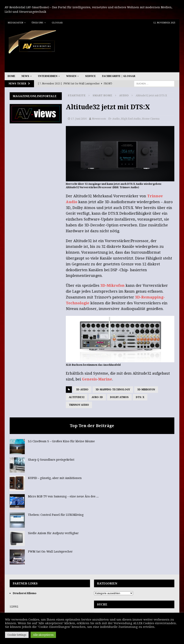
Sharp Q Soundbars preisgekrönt (51, 460)
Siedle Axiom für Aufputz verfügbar (53, 533)
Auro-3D (97, 397)
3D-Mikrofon (113, 285)
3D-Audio (82, 390)
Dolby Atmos (119, 397)
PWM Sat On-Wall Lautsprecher (50, 552)
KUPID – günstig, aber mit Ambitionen (55, 478)
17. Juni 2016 (79, 119)
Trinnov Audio (79, 405)
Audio (116, 119)
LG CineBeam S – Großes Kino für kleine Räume (61, 441)
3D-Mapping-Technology (113, 390)
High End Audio (131, 119)
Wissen (71, 76)
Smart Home (102, 95)
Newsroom (99, 119)
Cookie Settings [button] (17, 635)
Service (90, 76)
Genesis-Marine (97, 379)
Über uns (37, 23)
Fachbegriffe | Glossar (119, 76)
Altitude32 (77, 397)
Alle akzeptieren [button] (43, 635)
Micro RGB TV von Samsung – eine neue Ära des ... (63, 496)
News (25, 76)
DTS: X (140, 397)
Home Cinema (151, 119)
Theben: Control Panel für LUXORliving (56, 515)
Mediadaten (15, 23)
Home (11, 76)
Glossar (57, 23)
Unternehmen (48, 76)
